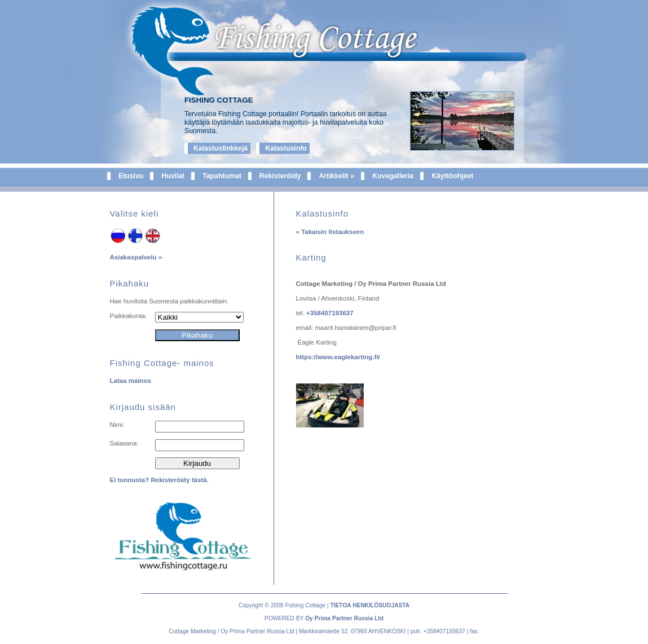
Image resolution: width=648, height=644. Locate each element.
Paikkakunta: (129, 316)
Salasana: (124, 443)
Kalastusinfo (286, 148)
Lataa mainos (131, 381)
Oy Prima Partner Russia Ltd (344, 618)
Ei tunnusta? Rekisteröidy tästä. (159, 480)
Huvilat (173, 176)
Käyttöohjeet (452, 176)
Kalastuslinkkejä (221, 148)
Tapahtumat (222, 176)
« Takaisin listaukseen (330, 232)
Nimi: (117, 425)
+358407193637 (330, 313)
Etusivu (131, 176)
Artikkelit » (336, 176)
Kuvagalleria (393, 176)
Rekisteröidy (280, 176)
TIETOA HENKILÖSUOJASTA (370, 605)
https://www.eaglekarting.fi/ (338, 357)
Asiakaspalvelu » (136, 257)
